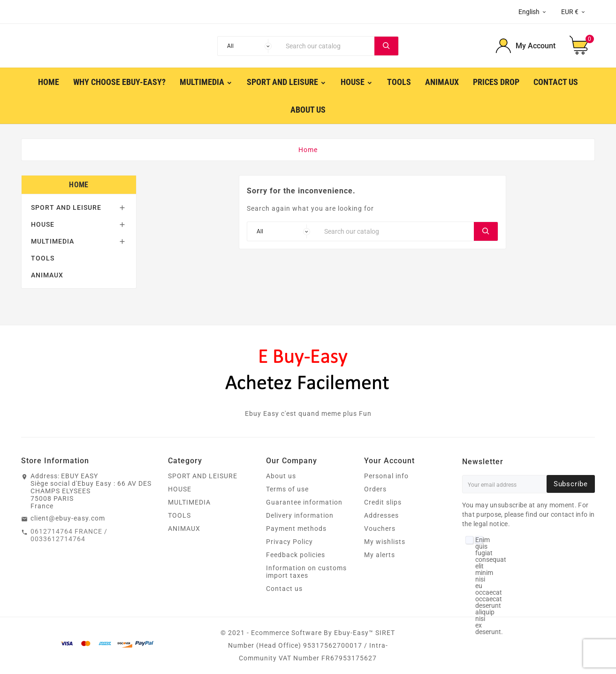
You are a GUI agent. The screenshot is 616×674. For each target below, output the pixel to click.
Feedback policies (296, 555)
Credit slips (383, 502)
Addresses (381, 515)
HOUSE (43, 224)
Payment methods (296, 528)
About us (281, 476)
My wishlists (385, 542)
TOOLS (43, 258)
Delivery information (300, 515)
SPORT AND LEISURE (66, 207)
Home (79, 185)
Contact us (284, 589)
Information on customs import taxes (306, 572)
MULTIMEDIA (53, 241)
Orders (375, 489)
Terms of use (287, 489)
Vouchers (380, 528)
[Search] (328, 46)
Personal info (386, 476)
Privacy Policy (289, 542)
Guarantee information (304, 502)
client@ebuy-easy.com (68, 518)
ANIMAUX (47, 275)
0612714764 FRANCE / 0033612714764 (69, 535)
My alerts (380, 555)
